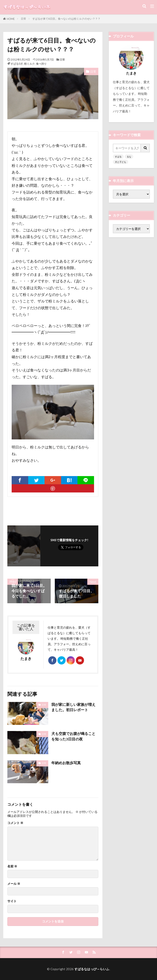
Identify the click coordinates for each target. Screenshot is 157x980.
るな (129, 157)
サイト (12, 901)
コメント (15, 823)
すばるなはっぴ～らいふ (92, 969)
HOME (11, 19)
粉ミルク (29, 64)
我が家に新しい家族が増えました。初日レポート (73, 707)
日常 (24, 19)
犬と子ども (121, 162)
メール (14, 884)
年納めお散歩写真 (66, 763)
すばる (118, 157)
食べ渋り (41, 64)
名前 (12, 866)
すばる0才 (17, 64)
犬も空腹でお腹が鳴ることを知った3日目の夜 (73, 736)
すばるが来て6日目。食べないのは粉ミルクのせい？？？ (66, 19)
